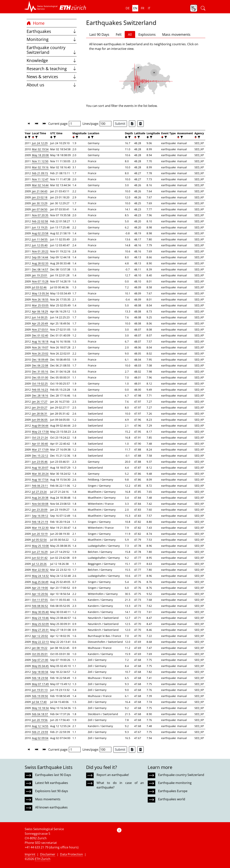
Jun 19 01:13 (40, 690)
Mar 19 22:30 (40, 528)
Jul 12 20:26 (39, 564)
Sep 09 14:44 (40, 257)
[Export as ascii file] (140, 124)
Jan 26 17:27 (40, 402)
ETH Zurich (43, 859)
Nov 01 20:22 (40, 251)
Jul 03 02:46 (39, 287)
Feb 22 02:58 (40, 221)
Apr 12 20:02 (40, 636)
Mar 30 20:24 (40, 474)
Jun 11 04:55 (40, 239)
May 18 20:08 (40, 155)
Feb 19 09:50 (40, 696)
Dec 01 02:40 (40, 335)
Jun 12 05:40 (40, 245)
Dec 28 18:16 (40, 395)
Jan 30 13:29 (40, 203)
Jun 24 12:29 (40, 143)
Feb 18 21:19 (40, 522)
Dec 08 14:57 (40, 269)
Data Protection (71, 854)
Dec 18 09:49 (40, 360)
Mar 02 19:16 (40, 167)
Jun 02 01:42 (40, 558)
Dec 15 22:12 (40, 456)
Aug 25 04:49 (40, 582)
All (130, 34)
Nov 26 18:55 (40, 299)
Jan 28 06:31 (40, 414)
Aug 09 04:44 (40, 426)
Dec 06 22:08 (40, 365)
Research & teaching (52, 69)
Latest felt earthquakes (52, 783)
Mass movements (176, 34)
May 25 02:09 (40, 624)
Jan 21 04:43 (40, 191)
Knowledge (52, 60)
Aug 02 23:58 (40, 233)
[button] (41, 7)
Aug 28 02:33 (40, 263)
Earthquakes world (172, 799)
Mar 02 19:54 (40, 149)
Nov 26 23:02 (40, 353)
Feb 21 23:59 (40, 732)
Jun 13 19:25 (40, 227)
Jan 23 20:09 (40, 510)
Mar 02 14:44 (40, 185)
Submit (120, 124)
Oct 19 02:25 (40, 384)
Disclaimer (48, 854)
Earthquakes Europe (173, 791)
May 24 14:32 (40, 576)
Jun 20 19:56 (40, 720)
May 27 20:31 (40, 630)
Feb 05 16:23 (40, 390)
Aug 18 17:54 (40, 480)
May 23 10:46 (40, 618)
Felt (119, 34)
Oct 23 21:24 (40, 438)
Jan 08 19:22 (40, 648)
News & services (52, 77)
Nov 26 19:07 (40, 347)
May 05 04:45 (40, 666)
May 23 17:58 (40, 432)
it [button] (149, 8)
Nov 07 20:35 (40, 215)
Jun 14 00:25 (40, 317)
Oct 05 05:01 (40, 654)
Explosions (147, 34)
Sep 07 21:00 (40, 660)
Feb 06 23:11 (40, 486)
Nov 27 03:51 (40, 329)
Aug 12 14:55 (40, 726)
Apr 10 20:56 (40, 594)
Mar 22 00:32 (40, 570)
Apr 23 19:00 (40, 588)
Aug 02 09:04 (40, 738)
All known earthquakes (51, 807)
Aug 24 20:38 (40, 498)
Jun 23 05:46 (40, 462)
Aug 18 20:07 (40, 468)
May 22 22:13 (40, 642)
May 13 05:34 (40, 293)
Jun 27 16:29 (40, 552)
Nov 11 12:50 (40, 161)
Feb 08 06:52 (40, 606)
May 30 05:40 (40, 612)
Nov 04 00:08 (40, 504)
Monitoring (52, 39)
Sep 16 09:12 (40, 516)
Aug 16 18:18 (40, 341)
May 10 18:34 (40, 708)
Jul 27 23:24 (39, 492)
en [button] (135, 8)
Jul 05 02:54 (39, 540)
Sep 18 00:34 (40, 672)
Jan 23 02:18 (40, 197)
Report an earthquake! (113, 775)
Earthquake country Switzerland (52, 50)
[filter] (29, 137)
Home (36, 23)
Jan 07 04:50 (40, 209)
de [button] (128, 8)
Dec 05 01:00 (40, 377)
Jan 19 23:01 (40, 275)
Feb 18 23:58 (40, 678)
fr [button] (143, 8)
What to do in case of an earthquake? (120, 785)
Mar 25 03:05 (40, 305)
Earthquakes (52, 31)
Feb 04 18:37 (40, 714)
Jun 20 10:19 (40, 534)
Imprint (30, 854)
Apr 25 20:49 (40, 323)
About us (52, 85)
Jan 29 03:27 (40, 407)
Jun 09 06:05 (40, 420)
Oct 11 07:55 (40, 600)
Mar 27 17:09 (40, 450)
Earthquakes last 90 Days (53, 775)
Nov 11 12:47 (40, 179)
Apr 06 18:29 (40, 311)
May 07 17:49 (40, 684)
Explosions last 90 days (52, 791)
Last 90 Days (99, 34)
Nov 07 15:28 (40, 281)
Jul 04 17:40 (39, 702)
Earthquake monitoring (175, 783)
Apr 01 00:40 (40, 444)
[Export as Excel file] (132, 124)
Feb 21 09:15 (40, 173)
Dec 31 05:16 (40, 372)
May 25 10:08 (40, 546)
